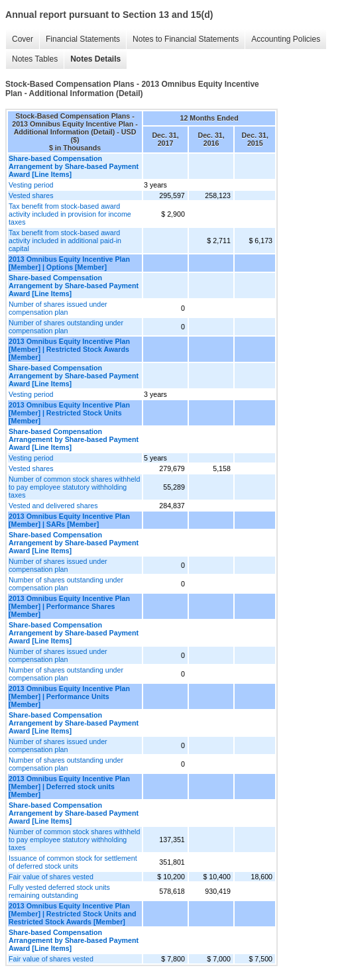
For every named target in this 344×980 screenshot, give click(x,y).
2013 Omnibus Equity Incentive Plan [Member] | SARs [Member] (69, 520)
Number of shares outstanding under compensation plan (66, 327)
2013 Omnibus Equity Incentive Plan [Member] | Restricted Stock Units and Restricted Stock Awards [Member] (72, 914)
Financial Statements (83, 39)
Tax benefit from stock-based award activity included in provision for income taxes (70, 214)
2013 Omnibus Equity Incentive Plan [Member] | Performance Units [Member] (69, 696)
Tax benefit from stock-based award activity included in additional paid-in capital (65, 241)
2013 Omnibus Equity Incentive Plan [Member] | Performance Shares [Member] (69, 606)
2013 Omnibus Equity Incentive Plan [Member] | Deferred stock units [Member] (69, 787)
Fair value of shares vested (51, 877)
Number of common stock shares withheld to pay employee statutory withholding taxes (74, 487)
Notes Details (95, 59)
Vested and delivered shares (53, 506)
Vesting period (31, 185)
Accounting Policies (286, 39)
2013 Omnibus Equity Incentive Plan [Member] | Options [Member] (69, 263)
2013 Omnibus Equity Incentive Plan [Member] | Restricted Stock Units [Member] (69, 413)
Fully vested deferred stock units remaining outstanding (59, 891)
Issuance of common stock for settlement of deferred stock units (73, 862)
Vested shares (31, 195)
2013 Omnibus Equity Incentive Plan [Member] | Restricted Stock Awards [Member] (69, 349)
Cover (23, 39)
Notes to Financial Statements (186, 39)
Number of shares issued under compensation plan (58, 308)
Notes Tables (35, 59)
